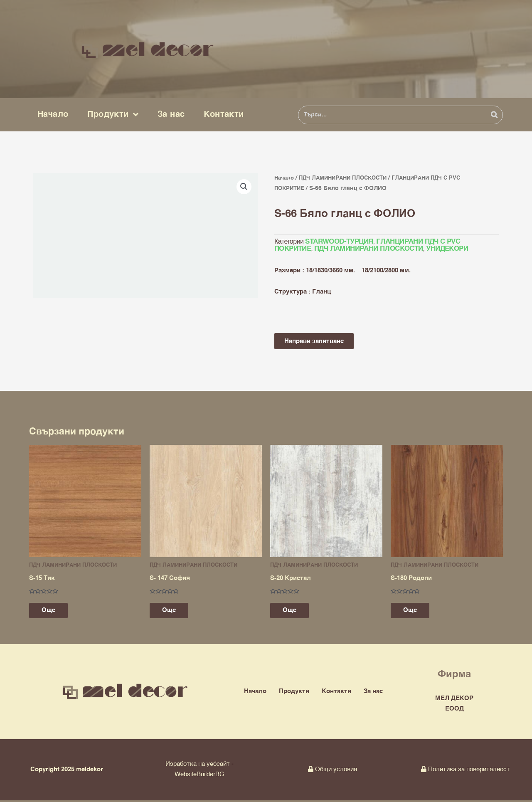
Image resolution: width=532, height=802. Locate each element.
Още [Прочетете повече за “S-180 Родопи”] (414, 612)
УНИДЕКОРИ (443, 249)
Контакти (224, 115)
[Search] (494, 115)
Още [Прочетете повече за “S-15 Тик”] (53, 612)
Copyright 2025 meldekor (67, 771)
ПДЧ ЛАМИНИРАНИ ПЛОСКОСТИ (349, 178)
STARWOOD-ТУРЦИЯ (338, 242)
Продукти (113, 115)
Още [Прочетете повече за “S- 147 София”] (173, 612)
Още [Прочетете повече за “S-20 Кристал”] (294, 612)
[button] (244, 187)
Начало (53, 115)
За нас (171, 115)
